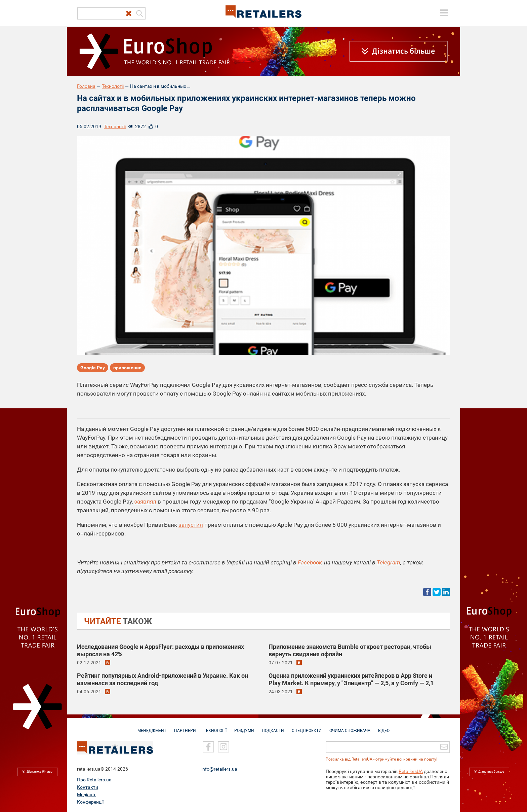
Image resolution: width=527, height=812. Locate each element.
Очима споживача (350, 727)
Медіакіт (86, 794)
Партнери (185, 727)
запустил (191, 525)
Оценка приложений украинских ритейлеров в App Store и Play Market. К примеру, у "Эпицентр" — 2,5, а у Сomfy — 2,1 (351, 679)
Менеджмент (152, 727)
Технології (113, 86)
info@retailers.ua (219, 769)
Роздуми (244, 727)
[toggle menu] (444, 13)
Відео (384, 727)
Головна (86, 86)
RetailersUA (411, 771)
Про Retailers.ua (94, 779)
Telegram (389, 562)
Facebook (310, 562)
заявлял (145, 502)
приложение (127, 368)
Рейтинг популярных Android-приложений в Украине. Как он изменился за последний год (163, 679)
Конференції (90, 802)
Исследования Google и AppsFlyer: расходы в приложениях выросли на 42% (160, 650)
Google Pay (93, 368)
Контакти (88, 787)
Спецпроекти (307, 727)
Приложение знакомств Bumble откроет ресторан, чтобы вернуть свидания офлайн (350, 650)
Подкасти (273, 727)
